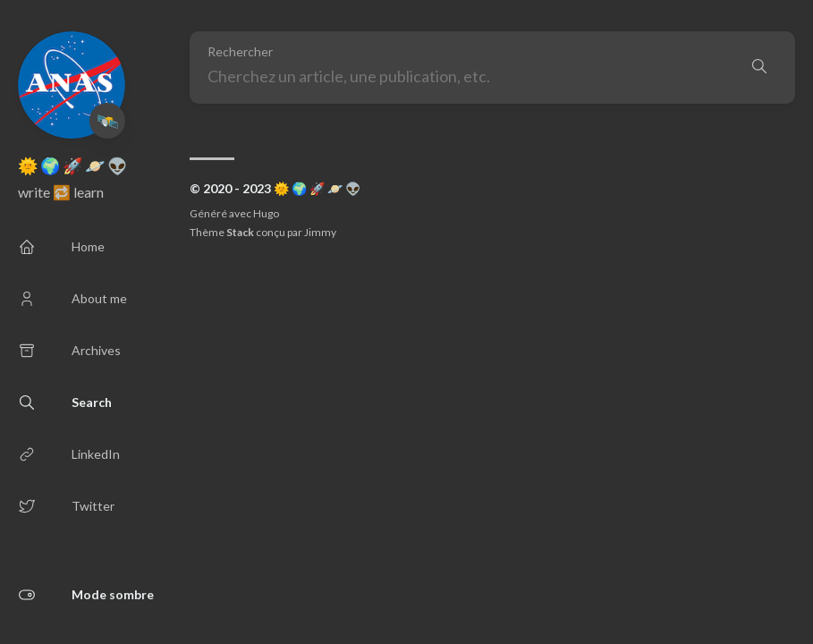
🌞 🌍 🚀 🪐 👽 (72, 165)
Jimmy (320, 232)
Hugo (266, 213)
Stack (240, 232)
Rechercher (240, 52)
